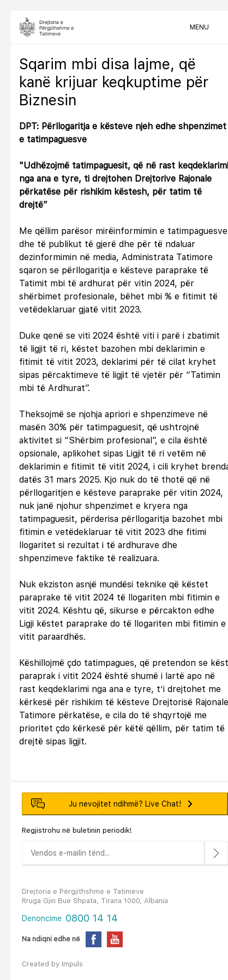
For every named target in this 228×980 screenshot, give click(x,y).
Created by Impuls (52, 964)
